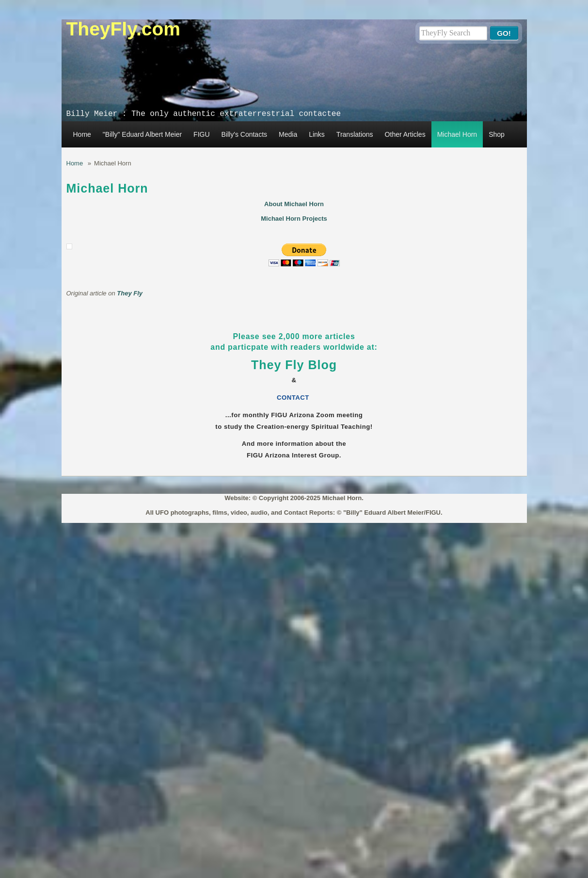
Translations (355, 134)
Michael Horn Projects (294, 219)
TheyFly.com (124, 29)
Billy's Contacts (244, 134)
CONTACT (294, 398)
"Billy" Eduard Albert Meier (142, 134)
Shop (497, 134)
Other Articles (405, 134)
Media (288, 134)
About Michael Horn (294, 204)
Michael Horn (457, 134)
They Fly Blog (294, 365)
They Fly (130, 293)
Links (317, 134)
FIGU (201, 134)
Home (82, 134)
